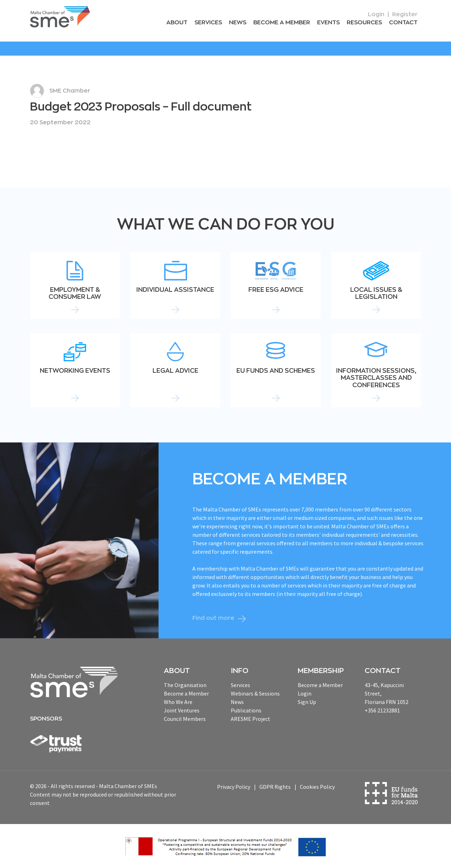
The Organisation (185, 685)
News (238, 23)
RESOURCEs (364, 23)
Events (328, 23)
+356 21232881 (382, 710)
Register (405, 14)
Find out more (213, 618)
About (177, 23)
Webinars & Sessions (255, 693)
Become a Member (282, 23)
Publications (246, 710)
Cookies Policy (317, 787)
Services (208, 23)
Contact (403, 23)
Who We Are (178, 702)
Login (376, 14)
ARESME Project (251, 719)
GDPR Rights (275, 787)
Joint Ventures (182, 710)
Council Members (185, 719)
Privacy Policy (234, 787)
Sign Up (307, 702)
